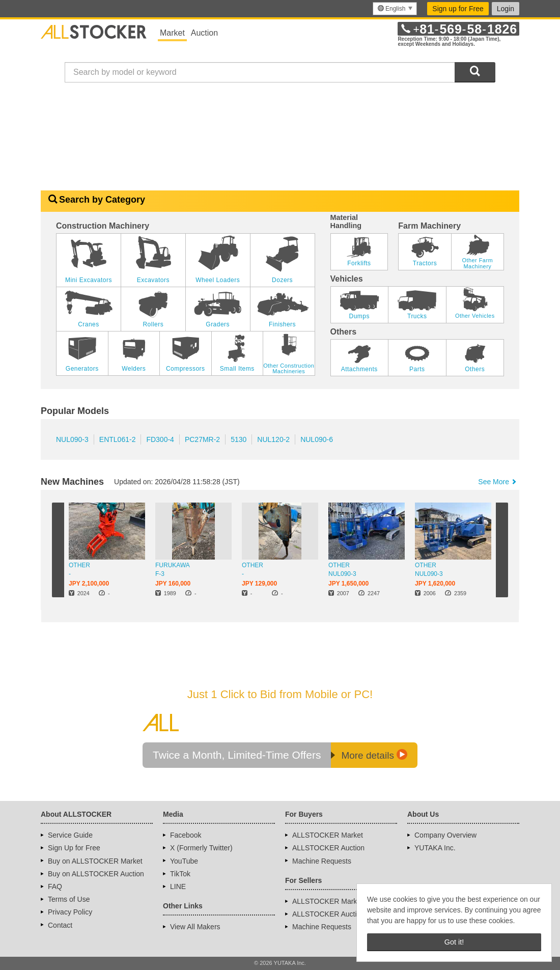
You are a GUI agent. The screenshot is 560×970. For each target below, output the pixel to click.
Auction (204, 33)
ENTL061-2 (118, 439)
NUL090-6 (317, 439)
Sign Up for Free (74, 848)
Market (172, 33)
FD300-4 (160, 439)
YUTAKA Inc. (435, 848)
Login (506, 9)
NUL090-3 (72, 439)
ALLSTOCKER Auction (328, 848)
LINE (178, 886)
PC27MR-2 (202, 439)
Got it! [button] (454, 942)
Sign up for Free (458, 9)
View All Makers (195, 927)
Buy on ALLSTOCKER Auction (96, 874)
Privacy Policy (70, 912)
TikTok (180, 874)
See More (498, 482)
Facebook (186, 835)
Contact (60, 925)
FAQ (55, 886)
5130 (239, 439)
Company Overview (445, 835)
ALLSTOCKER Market (328, 835)
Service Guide (70, 835)
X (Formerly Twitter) (201, 848)
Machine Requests (322, 861)
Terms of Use (69, 899)
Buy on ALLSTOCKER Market (95, 861)
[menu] (395, 9)
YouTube (184, 861)
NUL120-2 (273, 439)
